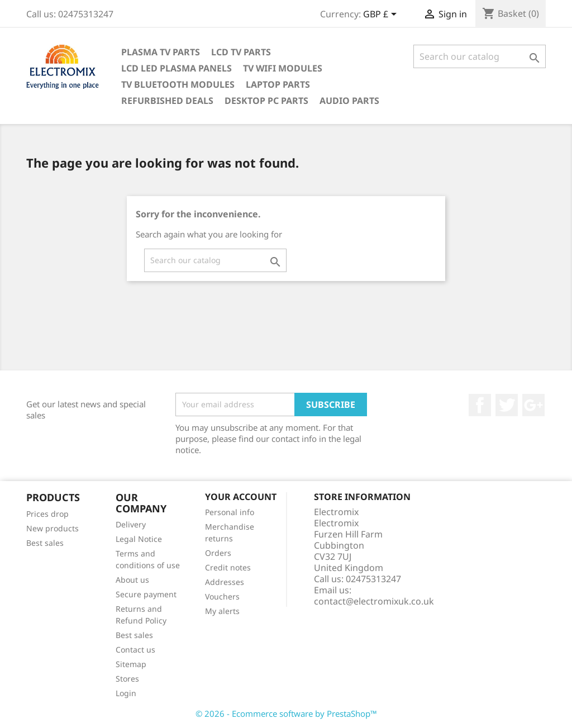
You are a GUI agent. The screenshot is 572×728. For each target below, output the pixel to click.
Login (126, 693)
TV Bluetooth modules (178, 84)
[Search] (480, 56)
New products (53, 528)
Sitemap (131, 664)
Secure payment (146, 594)
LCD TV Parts (241, 52)
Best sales (45, 543)
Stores (127, 679)
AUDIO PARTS (349, 101)
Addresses (225, 582)
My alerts (222, 611)
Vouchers (222, 596)
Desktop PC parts (266, 101)
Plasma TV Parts (161, 52)
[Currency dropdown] (382, 15)
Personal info (230, 512)
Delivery (131, 524)
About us (132, 580)
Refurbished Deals (167, 101)
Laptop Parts (278, 84)
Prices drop (47, 514)
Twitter (507, 405)
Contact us (135, 650)
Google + (533, 405)
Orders (218, 553)
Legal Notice (139, 539)
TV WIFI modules (283, 68)
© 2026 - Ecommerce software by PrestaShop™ (286, 713)
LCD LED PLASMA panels (177, 68)
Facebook (480, 405)
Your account (241, 497)
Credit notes (228, 567)
